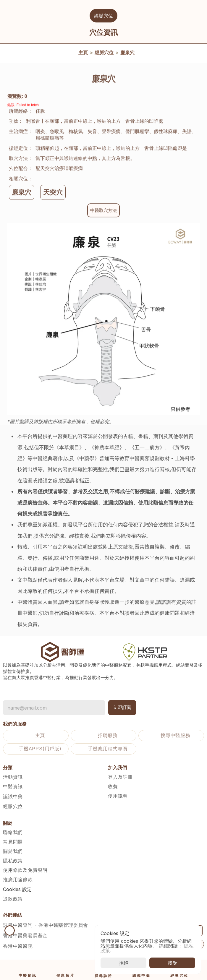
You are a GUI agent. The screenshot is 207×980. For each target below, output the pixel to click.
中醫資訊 (13, 786)
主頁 (83, 54)
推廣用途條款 (18, 880)
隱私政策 (13, 861)
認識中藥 (13, 796)
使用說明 (118, 796)
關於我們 (13, 851)
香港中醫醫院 (18, 946)
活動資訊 (13, 777)
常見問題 (13, 842)
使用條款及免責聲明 (25, 870)
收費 (113, 786)
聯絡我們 (13, 832)
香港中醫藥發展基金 (25, 935)
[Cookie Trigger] (17, 889)
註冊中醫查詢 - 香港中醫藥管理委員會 (46, 925)
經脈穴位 (104, 54)
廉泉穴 (127, 54)
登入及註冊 (120, 777)
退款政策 (13, 899)
